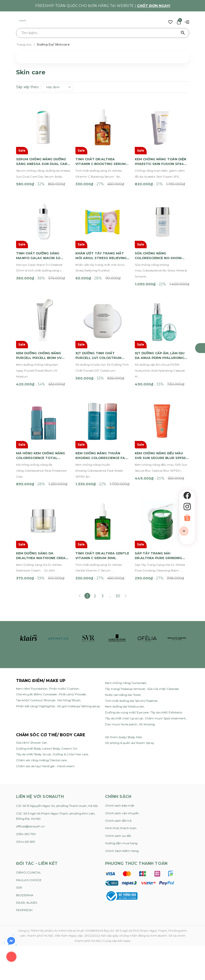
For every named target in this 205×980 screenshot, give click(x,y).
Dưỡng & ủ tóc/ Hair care (70, 691)
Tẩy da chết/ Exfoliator (166, 649)
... (110, 533)
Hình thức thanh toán (121, 765)
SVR (19, 824)
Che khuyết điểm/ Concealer (37, 631)
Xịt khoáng (147, 661)
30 (118, 533)
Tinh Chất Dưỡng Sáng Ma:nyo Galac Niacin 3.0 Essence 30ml (41, 230)
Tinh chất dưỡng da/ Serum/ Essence (131, 637)
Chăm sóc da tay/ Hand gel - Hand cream (45, 703)
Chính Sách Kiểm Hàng (122, 787)
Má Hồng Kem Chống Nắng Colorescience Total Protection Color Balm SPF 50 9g (43, 405)
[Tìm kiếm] (183, 33)
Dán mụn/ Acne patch (121, 661)
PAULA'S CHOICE (29, 817)
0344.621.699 (26, 778)
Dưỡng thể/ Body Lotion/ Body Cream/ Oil (46, 685)
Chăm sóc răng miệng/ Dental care (41, 697)
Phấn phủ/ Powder (73, 631)
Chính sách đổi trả (118, 757)
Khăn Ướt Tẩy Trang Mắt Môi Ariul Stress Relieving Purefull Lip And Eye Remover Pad (102, 230)
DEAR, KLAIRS (27, 839)
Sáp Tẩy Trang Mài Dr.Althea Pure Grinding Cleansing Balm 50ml (161, 492)
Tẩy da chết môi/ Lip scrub (124, 655)
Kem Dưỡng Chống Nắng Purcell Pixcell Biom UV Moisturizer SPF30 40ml (41, 317)
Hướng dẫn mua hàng (121, 780)
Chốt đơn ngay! (154, 6)
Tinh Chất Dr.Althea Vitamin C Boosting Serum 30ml (97, 149)
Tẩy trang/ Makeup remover (125, 625)
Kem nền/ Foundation (32, 625)
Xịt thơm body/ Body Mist (124, 673)
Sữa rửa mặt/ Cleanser (163, 625)
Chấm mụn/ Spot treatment (165, 655)
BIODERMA (25, 831)
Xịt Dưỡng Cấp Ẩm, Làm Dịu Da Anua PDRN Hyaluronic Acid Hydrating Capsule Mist (160, 317)
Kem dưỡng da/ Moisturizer (125, 643)
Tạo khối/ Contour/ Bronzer (36, 637)
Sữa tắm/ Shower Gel (31, 679)
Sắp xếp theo (27, 87)
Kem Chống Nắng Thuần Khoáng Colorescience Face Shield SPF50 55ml (100, 405)
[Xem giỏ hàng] (179, 22)
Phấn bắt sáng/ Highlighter (36, 643)
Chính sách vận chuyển (122, 749)
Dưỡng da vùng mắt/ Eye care (127, 649)
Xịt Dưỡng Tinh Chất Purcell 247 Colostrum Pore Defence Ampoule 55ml (101, 317)
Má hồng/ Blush (69, 637)
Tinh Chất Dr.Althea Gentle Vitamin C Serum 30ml (100, 492)
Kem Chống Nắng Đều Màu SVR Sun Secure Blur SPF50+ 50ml (161, 405)
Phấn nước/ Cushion (64, 625)
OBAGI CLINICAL (29, 809)
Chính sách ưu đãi (118, 772)
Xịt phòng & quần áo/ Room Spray (130, 679)
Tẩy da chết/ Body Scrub (34, 691)
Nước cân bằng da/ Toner (123, 631)
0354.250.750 (26, 771)
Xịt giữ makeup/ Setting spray (79, 643)
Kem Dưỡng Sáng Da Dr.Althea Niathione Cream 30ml (38, 492)
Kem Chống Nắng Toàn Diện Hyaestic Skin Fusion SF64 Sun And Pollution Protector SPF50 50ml (162, 149)
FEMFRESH (24, 847)
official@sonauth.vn (30, 763)
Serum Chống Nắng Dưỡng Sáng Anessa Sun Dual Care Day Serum (42, 149)
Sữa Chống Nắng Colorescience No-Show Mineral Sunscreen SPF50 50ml (161, 230)
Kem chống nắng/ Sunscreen (126, 619)
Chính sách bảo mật (120, 742)
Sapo (127, 877)
